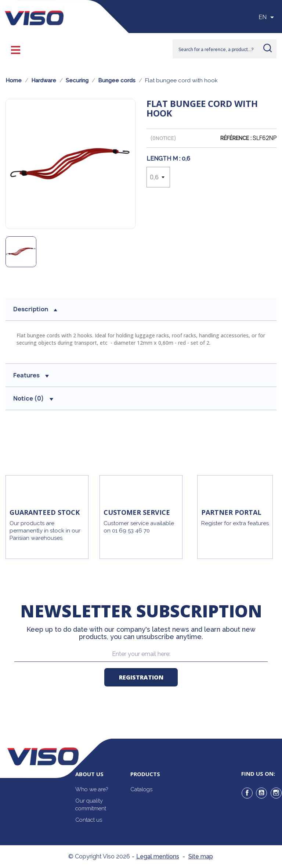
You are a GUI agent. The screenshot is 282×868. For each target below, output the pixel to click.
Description (35, 309)
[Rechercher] (225, 49)
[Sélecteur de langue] (267, 17)
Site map (201, 856)
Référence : (236, 138)
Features (31, 375)
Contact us (89, 820)
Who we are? (92, 789)
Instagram (276, 793)
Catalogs (141, 789)
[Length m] (158, 177)
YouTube (261, 793)
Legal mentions (158, 856)
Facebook (247, 793)
